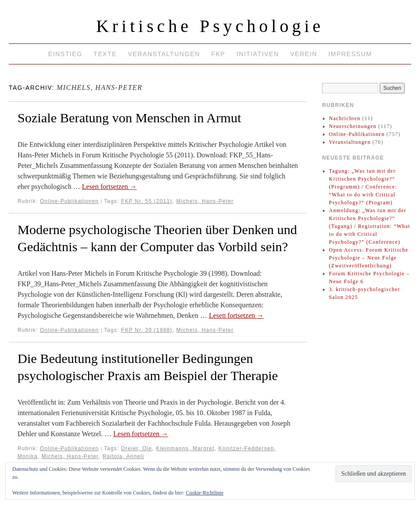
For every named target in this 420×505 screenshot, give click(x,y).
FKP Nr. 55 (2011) (147, 201)
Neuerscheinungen (353, 126)
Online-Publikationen (69, 201)
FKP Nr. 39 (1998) (147, 330)
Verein (304, 54)
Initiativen (258, 54)
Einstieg (65, 54)
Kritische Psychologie (210, 26)
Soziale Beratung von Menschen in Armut (129, 118)
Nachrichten (345, 118)
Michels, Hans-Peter (205, 201)
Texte (105, 54)
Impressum (350, 54)
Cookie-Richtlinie (205, 493)
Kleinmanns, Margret (185, 448)
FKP (218, 54)
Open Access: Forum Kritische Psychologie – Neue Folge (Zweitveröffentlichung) (369, 258)
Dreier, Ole (137, 448)
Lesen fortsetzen (109, 187)
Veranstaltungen (164, 54)
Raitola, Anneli (123, 456)
